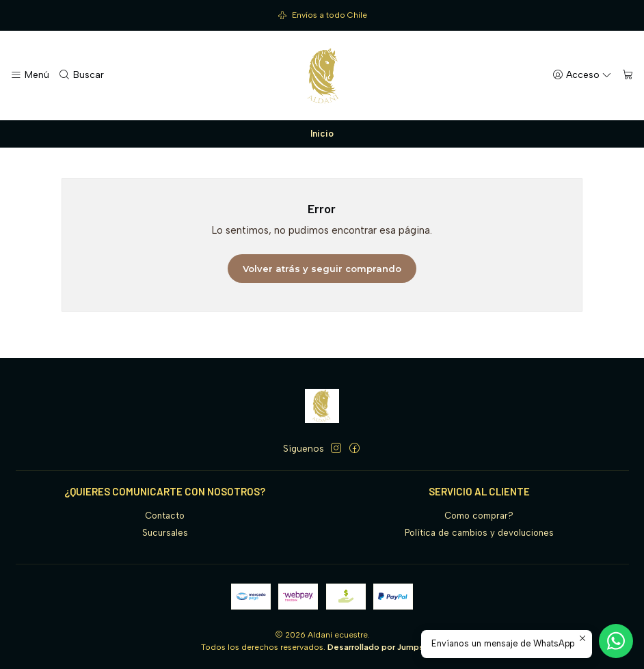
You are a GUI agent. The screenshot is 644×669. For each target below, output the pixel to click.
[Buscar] (82, 75)
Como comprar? (479, 516)
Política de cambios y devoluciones (479, 533)
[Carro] (628, 75)
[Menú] (30, 75)
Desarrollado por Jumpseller (385, 647)
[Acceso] (582, 75)
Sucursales (165, 533)
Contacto (165, 516)
